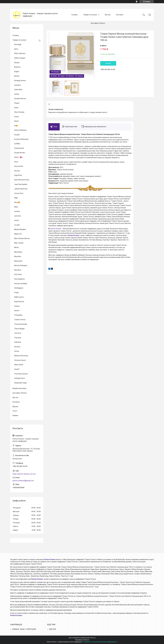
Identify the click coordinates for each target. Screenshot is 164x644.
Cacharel (17, 85)
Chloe (16, 108)
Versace (17, 347)
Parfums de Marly (21, 284)
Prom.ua (93, 638)
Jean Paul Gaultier (21, 184)
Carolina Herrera (20, 99)
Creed (16, 117)
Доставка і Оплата (98, 23)
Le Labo (17, 225)
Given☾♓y (18, 157)
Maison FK (18, 234)
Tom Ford (18, 333)
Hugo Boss (18, 175)
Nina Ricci (18, 270)
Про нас (108, 15)
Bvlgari (17, 72)
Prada (16, 293)
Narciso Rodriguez (21, 265)
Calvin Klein (18, 90)
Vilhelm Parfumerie (21, 356)
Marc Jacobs (19, 243)
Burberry (17, 67)
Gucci (16, 162)
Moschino (18, 256)
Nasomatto (18, 261)
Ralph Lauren (19, 297)
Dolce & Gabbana (20, 130)
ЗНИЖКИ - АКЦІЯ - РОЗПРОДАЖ (24, 629)
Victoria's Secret (20, 360)
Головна (74, 15)
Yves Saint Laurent (21, 374)
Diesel (16, 121)
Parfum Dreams (56, 229)
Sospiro (17, 306)
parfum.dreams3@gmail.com (23, 481)
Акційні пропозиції (19, 388)
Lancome (18, 216)
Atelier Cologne (20, 58)
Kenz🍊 (17, 202)
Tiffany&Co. (19, 315)
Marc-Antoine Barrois (22, 238)
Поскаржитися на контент (90, 642)
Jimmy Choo (19, 193)
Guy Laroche (19, 166)
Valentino (18, 342)
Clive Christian (19, 112)
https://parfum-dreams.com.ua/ (24, 474)
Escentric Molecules (21, 139)
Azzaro (17, 63)
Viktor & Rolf (19, 365)
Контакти (120, 15)
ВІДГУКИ (53, 629)
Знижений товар (20, 383)
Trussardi (18, 338)
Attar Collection (20, 53)
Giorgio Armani (20, 153)
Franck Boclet (19, 148)
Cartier (17, 94)
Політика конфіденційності (109, 642)
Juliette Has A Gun (21, 189)
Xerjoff (17, 369)
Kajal (16, 198)
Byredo (17, 76)
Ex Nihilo (17, 144)
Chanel (17, 103)
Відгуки (15, 406)
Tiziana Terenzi (20, 320)
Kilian (16, 207)
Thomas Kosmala (21, 324)
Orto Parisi (18, 274)
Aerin (16, 49)
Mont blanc (18, 252)
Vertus (17, 351)
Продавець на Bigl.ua (82, 640)
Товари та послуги (90, 15)
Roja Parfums (19, 302)
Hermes (17, 171)
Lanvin (17, 220)
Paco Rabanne (19, 279)
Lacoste (17, 211)
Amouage (18, 44)
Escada (17, 135)
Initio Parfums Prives (22, 180)
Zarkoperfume (20, 378)
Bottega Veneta (20, 81)
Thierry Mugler (19, 329)
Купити (108, 63)
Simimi (17, 311)
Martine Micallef (20, 229)
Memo (17, 247)
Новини (15, 415)
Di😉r (16, 126)
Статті (15, 411)
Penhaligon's (19, 288)
